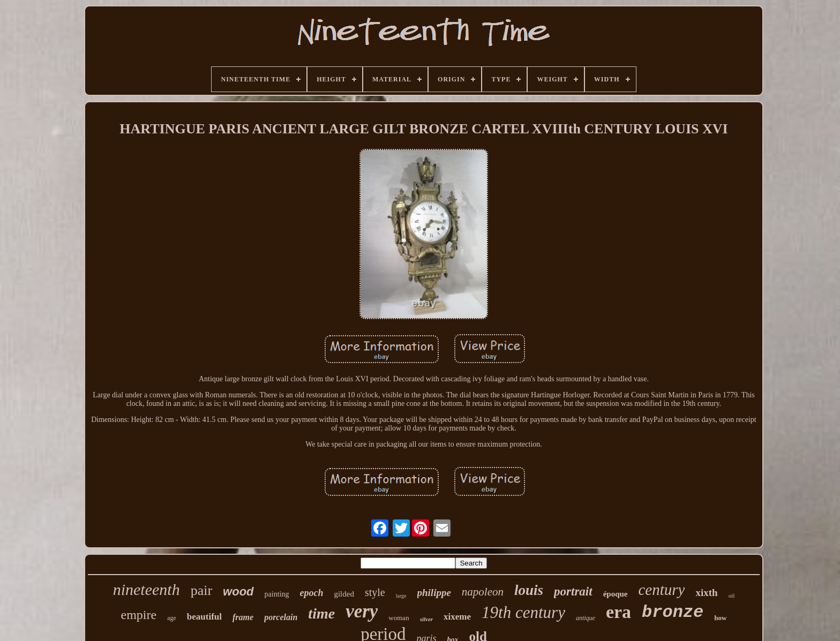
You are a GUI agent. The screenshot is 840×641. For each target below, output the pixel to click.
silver (426, 619)
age (172, 618)
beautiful (204, 617)
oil (732, 595)
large (401, 596)
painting (277, 594)
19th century (523, 612)
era (618, 612)
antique (586, 618)
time (321, 613)
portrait (573, 591)
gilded (344, 594)
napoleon (483, 592)
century (661, 590)
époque (616, 594)
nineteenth (147, 589)
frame (243, 617)
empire (139, 615)
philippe (434, 593)
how (720, 618)
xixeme (457, 617)
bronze (673, 612)
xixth (706, 593)
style (375, 592)
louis (529, 590)
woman (399, 618)
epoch (311, 593)
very (362, 611)
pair (201, 590)
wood (238, 591)
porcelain (281, 617)
